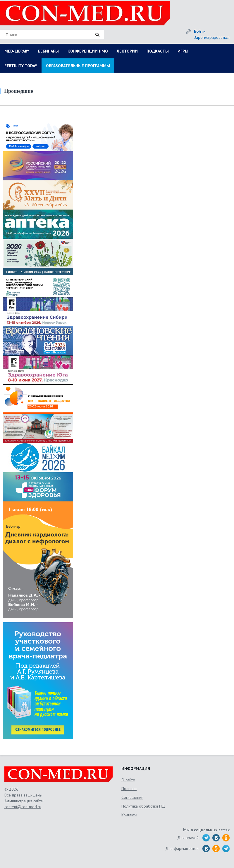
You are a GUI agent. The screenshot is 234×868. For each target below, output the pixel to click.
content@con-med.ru (23, 807)
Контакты (129, 815)
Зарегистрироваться (212, 37)
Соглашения (132, 797)
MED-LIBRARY (17, 51)
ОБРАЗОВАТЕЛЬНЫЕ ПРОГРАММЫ (78, 66)
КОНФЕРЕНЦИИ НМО (88, 51)
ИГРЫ (183, 51)
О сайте (128, 780)
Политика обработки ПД (143, 806)
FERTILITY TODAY (21, 66)
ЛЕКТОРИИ (127, 51)
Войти (200, 31)
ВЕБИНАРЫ (48, 51)
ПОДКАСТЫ (158, 51)
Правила (129, 789)
